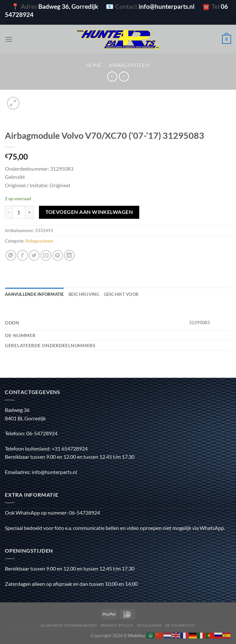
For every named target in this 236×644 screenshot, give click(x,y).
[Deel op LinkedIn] (69, 255)
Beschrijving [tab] (84, 294)
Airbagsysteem (129, 65)
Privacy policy (117, 625)
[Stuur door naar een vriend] (46, 255)
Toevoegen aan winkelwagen (89, 212)
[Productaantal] (19, 212)
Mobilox (137, 635)
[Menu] (9, 39)
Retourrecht (180, 625)
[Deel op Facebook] (23, 255)
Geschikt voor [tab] (121, 294)
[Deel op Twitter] (34, 255)
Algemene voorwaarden (68, 625)
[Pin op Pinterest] (58, 255)
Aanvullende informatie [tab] (34, 294)
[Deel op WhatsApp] (11, 255)
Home (94, 65)
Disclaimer (149, 625)
